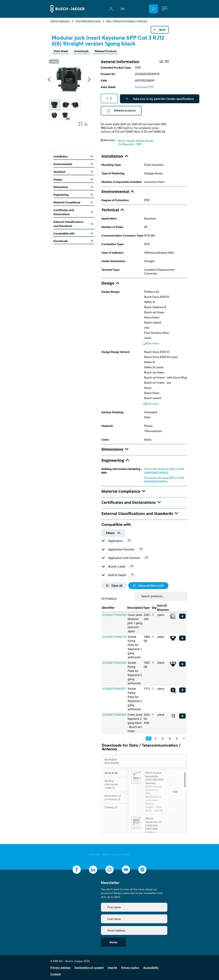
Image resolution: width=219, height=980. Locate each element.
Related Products (106, 51)
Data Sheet (61, 51)
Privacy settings (60, 968)
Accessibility (151, 968)
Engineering (74, 195)
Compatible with (74, 234)
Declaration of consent (89, 968)
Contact (56, 974)
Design (74, 179)
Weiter (113, 942)
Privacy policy (130, 968)
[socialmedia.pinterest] (142, 870)
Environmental (74, 164)
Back (160, 30)
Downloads (81, 51)
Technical (74, 172)
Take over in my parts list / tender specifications (160, 99)
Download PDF (144, 87)
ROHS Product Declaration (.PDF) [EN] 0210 (154, 776)
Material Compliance (74, 202)
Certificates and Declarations (74, 212)
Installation (74, 157)
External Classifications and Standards (74, 224)
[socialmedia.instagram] (109, 870)
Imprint (112, 968)
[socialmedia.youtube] (126, 870)
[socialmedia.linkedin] (93, 870)
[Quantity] (109, 98)
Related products (121, 111)
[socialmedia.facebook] (77, 870)
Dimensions (74, 187)
